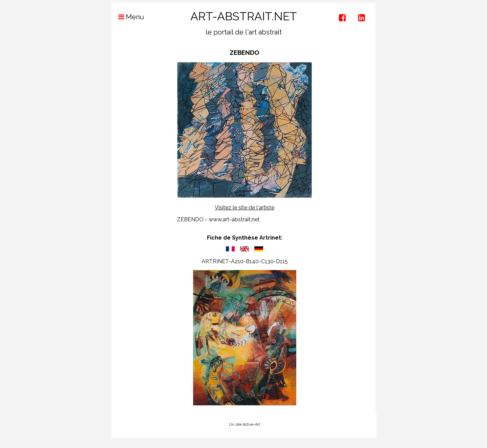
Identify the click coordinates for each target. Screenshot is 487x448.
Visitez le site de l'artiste (245, 208)
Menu (128, 17)
